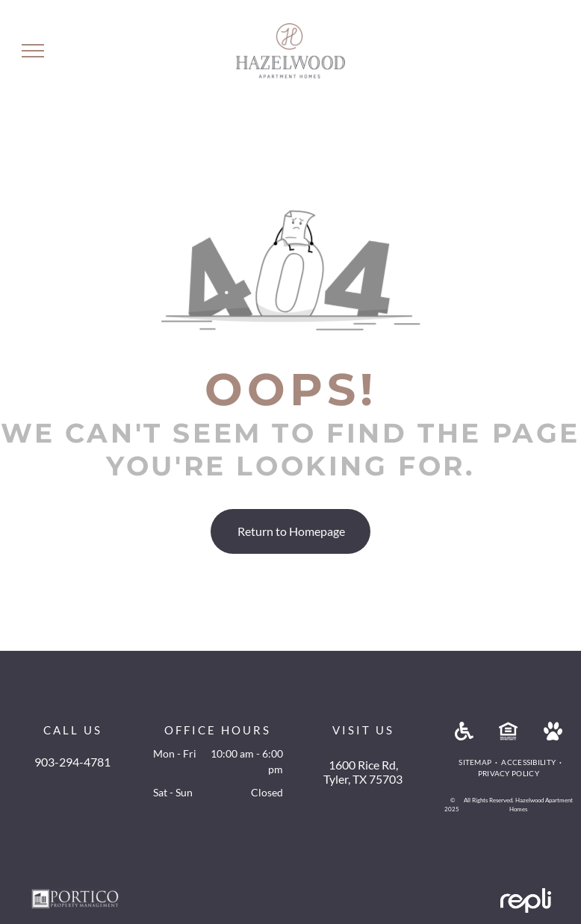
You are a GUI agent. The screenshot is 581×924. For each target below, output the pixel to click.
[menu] (33, 51)
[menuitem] (476, 762)
